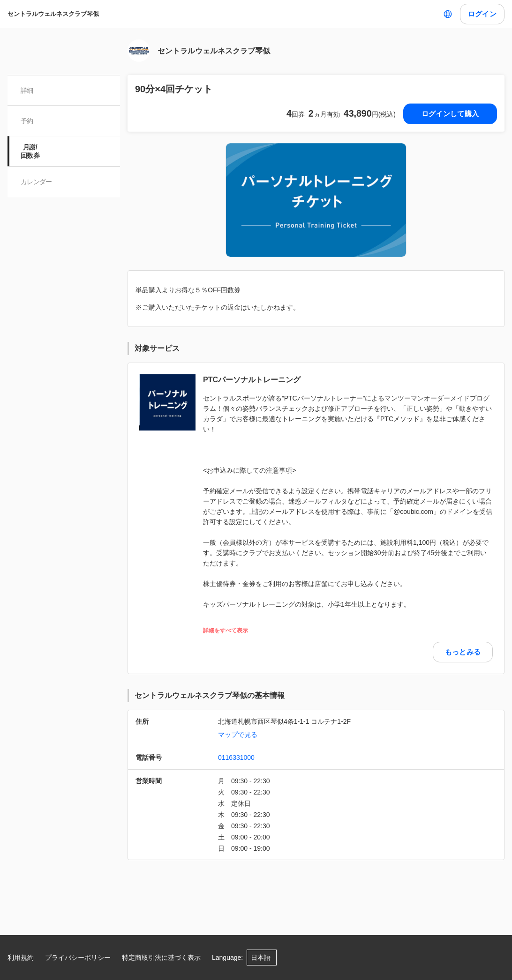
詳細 (27, 90)
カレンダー (36, 182)
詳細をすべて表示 (226, 631)
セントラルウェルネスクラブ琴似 (53, 14)
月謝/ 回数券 (30, 151)
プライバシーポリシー (78, 958)
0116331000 (236, 757)
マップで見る (238, 735)
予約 (27, 121)
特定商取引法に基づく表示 (161, 958)
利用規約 (21, 958)
